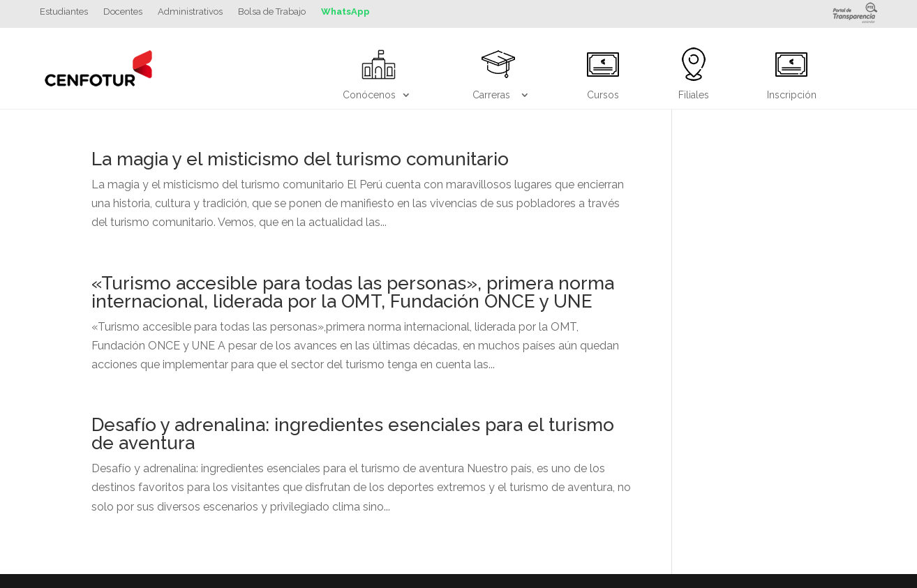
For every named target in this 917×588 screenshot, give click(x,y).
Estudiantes (64, 12)
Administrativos (190, 12)
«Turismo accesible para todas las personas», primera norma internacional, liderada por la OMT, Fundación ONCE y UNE (353, 292)
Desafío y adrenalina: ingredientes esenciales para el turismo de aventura (353, 434)
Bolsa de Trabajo (272, 12)
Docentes (123, 12)
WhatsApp (345, 12)
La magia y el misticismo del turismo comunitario (300, 159)
